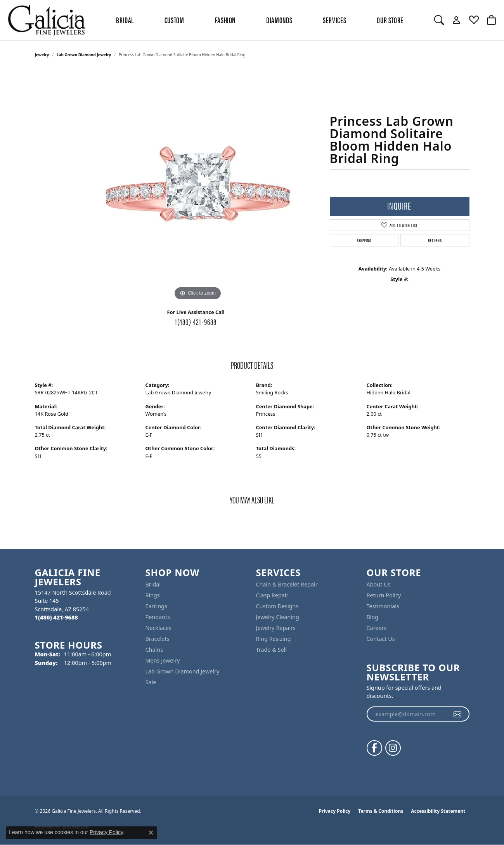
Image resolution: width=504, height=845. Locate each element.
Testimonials (383, 606)
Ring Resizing (274, 639)
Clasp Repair (272, 595)
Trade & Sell (271, 650)
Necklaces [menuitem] (158, 628)
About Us (379, 584)
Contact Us (381, 639)
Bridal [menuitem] (153, 584)
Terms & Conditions (381, 811)
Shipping (364, 240)
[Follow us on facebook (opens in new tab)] (374, 748)
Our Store (390, 20)
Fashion (225, 20)
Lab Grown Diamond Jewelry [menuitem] (183, 671)
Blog (373, 617)
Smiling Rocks (272, 392)
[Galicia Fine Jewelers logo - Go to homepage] (47, 20)
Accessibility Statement (438, 811)
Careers (377, 628)
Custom (174, 20)
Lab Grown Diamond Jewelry (84, 55)
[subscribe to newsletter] (458, 714)
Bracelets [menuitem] (158, 639)
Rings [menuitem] (153, 595)
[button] (439, 20)
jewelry (42, 55)
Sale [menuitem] (151, 682)
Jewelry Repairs (276, 628)
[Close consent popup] (151, 833)
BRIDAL (125, 20)
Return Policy (384, 595)
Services (334, 20)
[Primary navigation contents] (260, 20)
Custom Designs (277, 606)
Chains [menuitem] (154, 650)
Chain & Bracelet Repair (287, 584)
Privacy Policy (335, 811)
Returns (435, 240)
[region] (198, 186)
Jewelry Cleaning (278, 617)
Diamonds (279, 20)
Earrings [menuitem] (156, 606)
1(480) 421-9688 (196, 321)
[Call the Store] (56, 617)
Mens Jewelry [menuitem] (163, 660)
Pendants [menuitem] (158, 617)
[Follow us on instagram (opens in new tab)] (393, 748)
